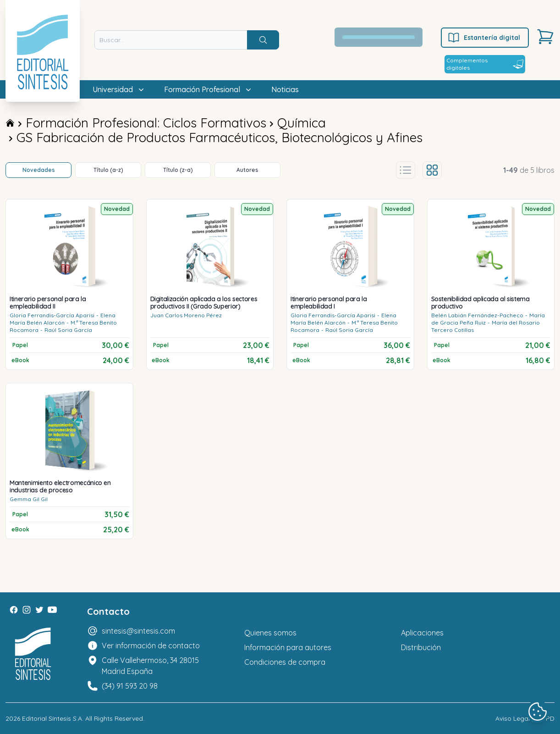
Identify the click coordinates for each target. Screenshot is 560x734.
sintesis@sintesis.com (138, 631)
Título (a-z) (108, 170)
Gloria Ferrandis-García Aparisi (52, 315)
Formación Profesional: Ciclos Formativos (146, 123)
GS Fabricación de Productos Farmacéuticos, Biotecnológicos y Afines (220, 137)
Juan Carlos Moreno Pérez (186, 315)
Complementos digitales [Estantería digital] (485, 64)
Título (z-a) (178, 170)
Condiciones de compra (285, 662)
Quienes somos (270, 633)
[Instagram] (27, 610)
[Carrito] (545, 37)
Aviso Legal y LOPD (525, 718)
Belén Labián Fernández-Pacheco (477, 315)
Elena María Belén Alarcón (63, 319)
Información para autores (288, 647)
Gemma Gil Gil (29, 499)
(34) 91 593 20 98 (130, 686)
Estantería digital (484, 38)
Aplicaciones (422, 633)
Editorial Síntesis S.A (52, 718)
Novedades (39, 170)
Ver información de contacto (151, 646)
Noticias (285, 89)
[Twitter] (39, 610)
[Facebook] (14, 610)
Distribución (421, 647)
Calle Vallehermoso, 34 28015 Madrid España (150, 666)
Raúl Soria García (68, 330)
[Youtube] (52, 610)
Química (302, 123)
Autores (247, 170)
